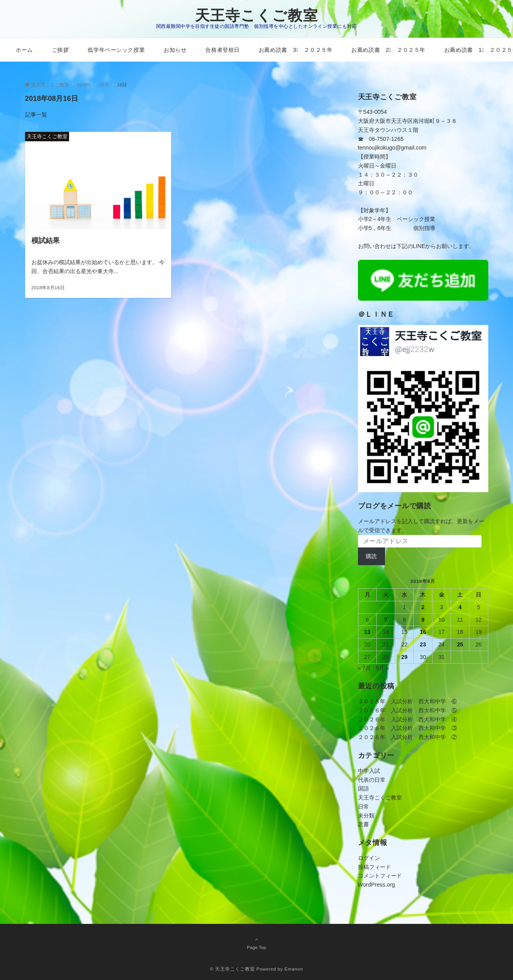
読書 (363, 824)
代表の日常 (372, 780)
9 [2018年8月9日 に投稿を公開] (423, 620)
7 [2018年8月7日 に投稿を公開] (386, 620)
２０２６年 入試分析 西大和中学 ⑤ (407, 710)
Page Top (257, 943)
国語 (363, 788)
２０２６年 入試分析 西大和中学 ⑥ (407, 701)
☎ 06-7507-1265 (381, 139)
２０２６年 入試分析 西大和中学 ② (407, 737)
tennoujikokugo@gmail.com (392, 148)
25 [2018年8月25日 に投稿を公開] (460, 644)
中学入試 (369, 771)
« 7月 (365, 668)
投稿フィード (374, 867)
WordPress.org (377, 885)
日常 (363, 807)
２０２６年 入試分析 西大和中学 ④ (407, 719)
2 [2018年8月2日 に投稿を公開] (423, 607)
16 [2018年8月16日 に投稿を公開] (423, 632)
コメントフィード (380, 876)
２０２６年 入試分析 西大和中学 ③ (407, 728)
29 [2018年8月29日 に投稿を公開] (404, 657)
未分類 (366, 816)
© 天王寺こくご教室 (232, 969)
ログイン (369, 858)
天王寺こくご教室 (257, 16)
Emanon (294, 969)
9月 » (382, 668)
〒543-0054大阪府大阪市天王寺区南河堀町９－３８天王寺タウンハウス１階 (407, 121)
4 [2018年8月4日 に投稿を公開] (460, 607)
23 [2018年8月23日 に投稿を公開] (423, 644)
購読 (371, 556)
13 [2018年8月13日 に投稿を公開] (367, 632)
